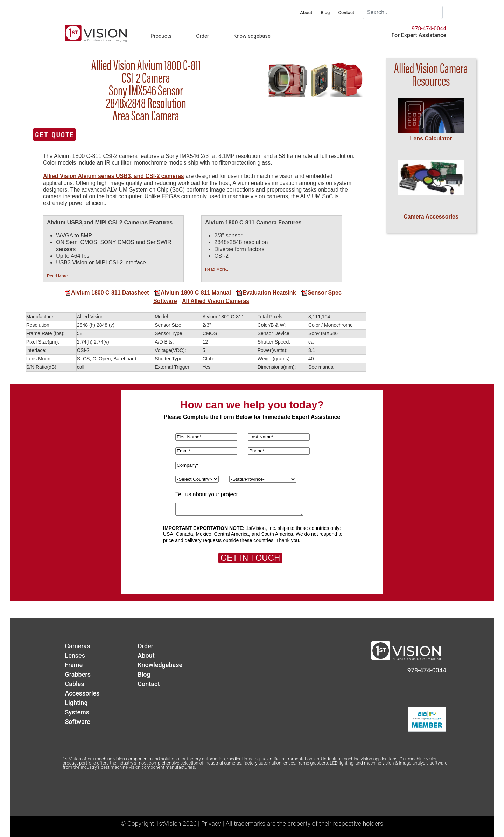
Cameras (77, 646)
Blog (325, 12)
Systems (77, 712)
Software (165, 301)
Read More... (59, 276)
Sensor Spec (318, 293)
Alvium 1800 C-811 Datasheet (107, 293)
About (306, 12)
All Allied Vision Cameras (216, 301)
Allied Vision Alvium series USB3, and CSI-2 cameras (114, 176)
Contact (346, 12)
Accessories (82, 693)
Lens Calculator (431, 139)
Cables (74, 684)
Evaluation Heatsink (266, 293)
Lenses (75, 655)
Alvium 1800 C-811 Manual (192, 293)
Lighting (76, 703)
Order (202, 36)
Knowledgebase (252, 36)
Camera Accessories (431, 217)
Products (161, 36)
